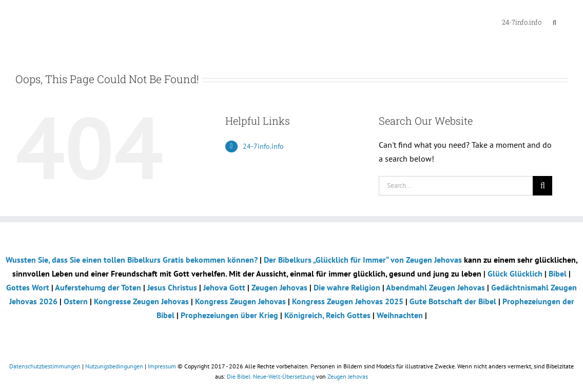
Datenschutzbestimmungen (45, 366)
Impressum (162, 366)
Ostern (76, 301)
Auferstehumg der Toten (98, 287)
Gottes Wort (28, 287)
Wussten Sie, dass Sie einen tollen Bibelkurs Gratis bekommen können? (132, 260)
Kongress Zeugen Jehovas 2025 (348, 301)
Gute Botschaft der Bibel (454, 301)
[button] (555, 22)
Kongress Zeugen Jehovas (241, 301)
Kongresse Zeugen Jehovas (142, 301)
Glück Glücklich (516, 273)
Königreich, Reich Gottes (327, 315)
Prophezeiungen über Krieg (229, 315)
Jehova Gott (225, 287)
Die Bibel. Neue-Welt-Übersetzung (271, 376)
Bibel (559, 273)
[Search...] (456, 186)
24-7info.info (263, 146)
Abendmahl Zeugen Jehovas (435, 287)
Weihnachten (400, 315)
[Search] (542, 186)
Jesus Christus (173, 287)
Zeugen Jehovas (280, 287)
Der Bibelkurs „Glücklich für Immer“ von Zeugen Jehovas (363, 260)
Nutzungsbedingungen (114, 366)
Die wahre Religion (347, 287)
